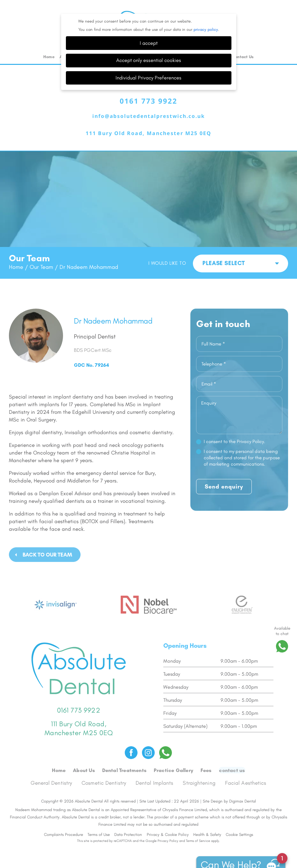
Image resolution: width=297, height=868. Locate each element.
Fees (206, 756)
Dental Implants (155, 769)
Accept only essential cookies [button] (149, 47)
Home (49, 43)
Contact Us (243, 43)
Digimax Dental (243, 787)
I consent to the (234, 428)
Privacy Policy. (251, 428)
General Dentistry (52, 769)
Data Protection (128, 820)
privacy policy (206, 16)
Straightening (199, 769)
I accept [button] (149, 29)
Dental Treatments (125, 756)
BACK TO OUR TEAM (47, 541)
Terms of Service (198, 827)
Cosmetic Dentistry (104, 769)
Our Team (41, 254)
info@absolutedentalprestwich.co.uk (149, 103)
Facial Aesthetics (246, 769)
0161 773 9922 (148, 87)
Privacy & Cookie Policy (168, 820)
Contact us (232, 756)
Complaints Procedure (64, 820)
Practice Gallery (174, 756)
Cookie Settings (239, 820)
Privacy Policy (168, 827)
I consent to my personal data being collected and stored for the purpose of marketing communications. (242, 444)
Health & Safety (207, 820)
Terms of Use (99, 820)
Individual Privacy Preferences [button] (148, 64)
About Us (84, 756)
